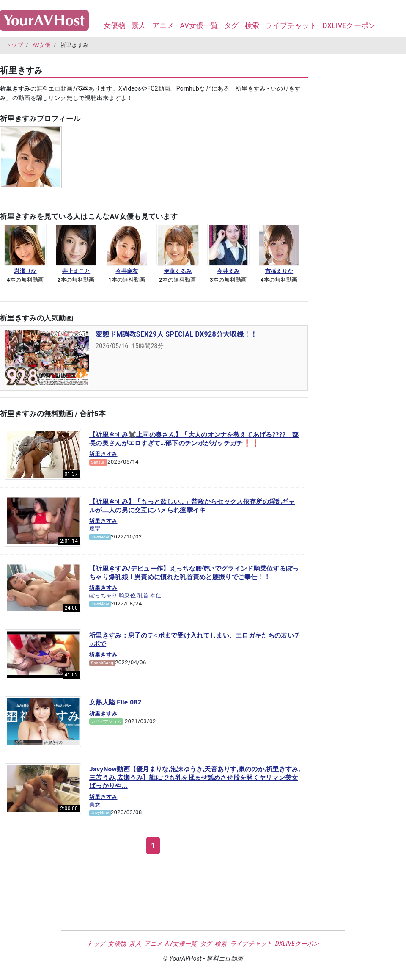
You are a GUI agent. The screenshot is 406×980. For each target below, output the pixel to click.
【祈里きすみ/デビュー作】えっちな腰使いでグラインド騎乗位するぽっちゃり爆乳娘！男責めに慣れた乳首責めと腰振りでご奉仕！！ (194, 573)
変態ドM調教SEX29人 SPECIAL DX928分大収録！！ (177, 334)
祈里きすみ (103, 454)
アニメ (163, 25)
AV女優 (42, 45)
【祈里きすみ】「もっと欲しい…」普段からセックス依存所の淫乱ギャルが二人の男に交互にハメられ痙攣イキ (192, 506)
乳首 (143, 595)
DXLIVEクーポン (349, 25)
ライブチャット (291, 25)
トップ (14, 45)
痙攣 (95, 529)
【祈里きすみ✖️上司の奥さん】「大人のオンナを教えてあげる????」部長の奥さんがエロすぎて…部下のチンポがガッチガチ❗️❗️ (194, 439)
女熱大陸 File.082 (115, 702)
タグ (232, 25)
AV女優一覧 (199, 25)
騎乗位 (127, 595)
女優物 (115, 25)
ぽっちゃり (103, 595)
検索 (252, 25)
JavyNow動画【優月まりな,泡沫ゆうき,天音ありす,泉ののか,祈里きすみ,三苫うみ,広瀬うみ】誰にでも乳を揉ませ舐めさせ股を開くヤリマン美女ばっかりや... (195, 777)
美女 (95, 805)
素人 (139, 25)
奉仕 (156, 595)
